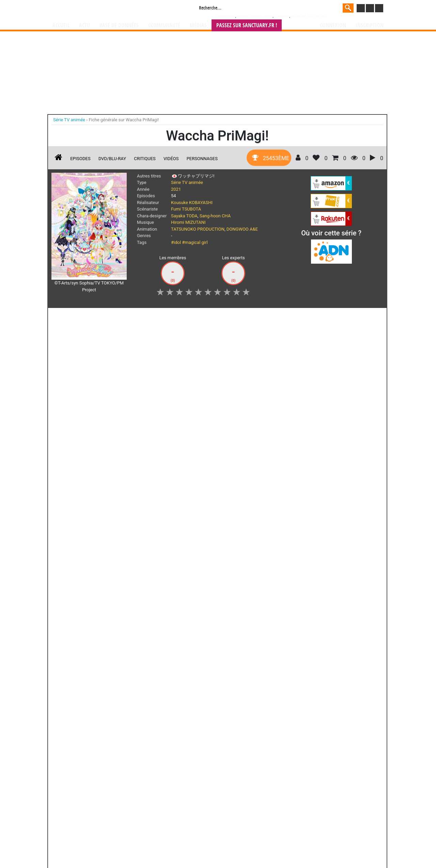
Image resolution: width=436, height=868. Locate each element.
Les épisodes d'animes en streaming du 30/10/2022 (89, 468)
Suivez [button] (96, 317)
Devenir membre (188, 845)
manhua (269, 804)
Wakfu (255, 711)
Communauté (164, 25)
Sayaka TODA (184, 216)
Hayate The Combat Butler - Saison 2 (255, 635)
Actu (84, 25)
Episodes (80, 159)
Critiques (145, 159)
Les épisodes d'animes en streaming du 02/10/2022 (161, 548)
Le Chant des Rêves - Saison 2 (217, 635)
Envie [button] (192, 317)
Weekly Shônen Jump (255, 16)
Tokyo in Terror (142, 629)
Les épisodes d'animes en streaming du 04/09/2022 (233, 548)
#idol (176, 242)
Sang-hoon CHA (215, 216)
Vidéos (171, 159)
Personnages (202, 159)
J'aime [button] (69, 317)
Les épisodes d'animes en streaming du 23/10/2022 (161, 468)
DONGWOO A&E (242, 229)
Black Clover (67, 711)
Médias (198, 25)
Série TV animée (187, 182)
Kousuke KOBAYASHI (192, 203)
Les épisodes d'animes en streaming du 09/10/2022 (89, 548)
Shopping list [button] (161, 317)
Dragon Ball (226, 16)
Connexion (333, 25)
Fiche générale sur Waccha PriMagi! (124, 120)
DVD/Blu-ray (112, 159)
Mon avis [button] (220, 317)
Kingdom (282, 16)
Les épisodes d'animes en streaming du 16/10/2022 (233, 468)
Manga (107, 9)
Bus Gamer (180, 711)
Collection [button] (125, 317)
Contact (256, 845)
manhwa (253, 804)
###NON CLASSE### (309, 16)
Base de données (119, 25)
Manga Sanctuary (130, 804)
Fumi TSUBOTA (186, 209)
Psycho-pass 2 (180, 629)
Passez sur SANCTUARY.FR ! (247, 25)
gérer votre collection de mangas (197, 810)
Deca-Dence (142, 711)
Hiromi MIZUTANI (188, 222)
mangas (238, 804)
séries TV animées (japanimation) (314, 804)
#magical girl (195, 242)
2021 (176, 189)
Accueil (61, 25)
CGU (244, 845)
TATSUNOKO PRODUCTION (198, 229)
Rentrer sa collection (220, 845)
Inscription (370, 25)
